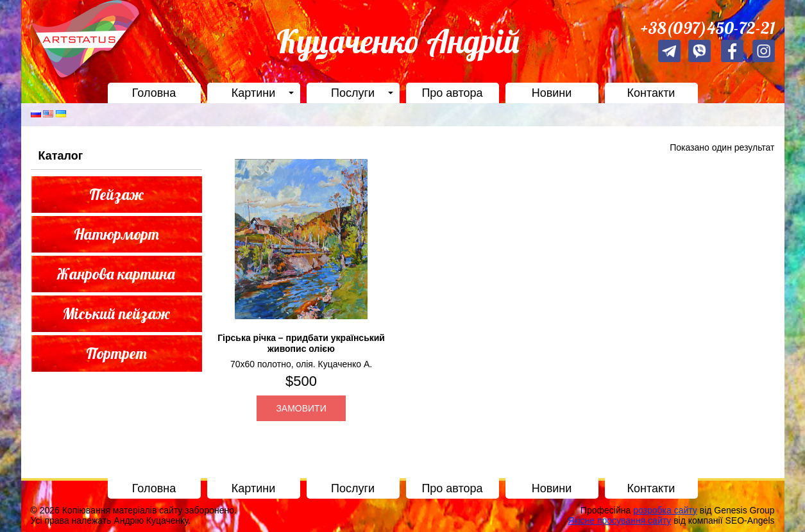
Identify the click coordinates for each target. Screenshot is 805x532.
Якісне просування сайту (619, 520)
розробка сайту (665, 510)
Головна (154, 93)
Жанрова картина (116, 274)
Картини (253, 93)
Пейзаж (116, 194)
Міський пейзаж (116, 313)
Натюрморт (116, 234)
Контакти (651, 93)
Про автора (452, 93)
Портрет (116, 353)
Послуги (353, 93)
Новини (552, 93)
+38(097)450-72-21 (708, 28)
